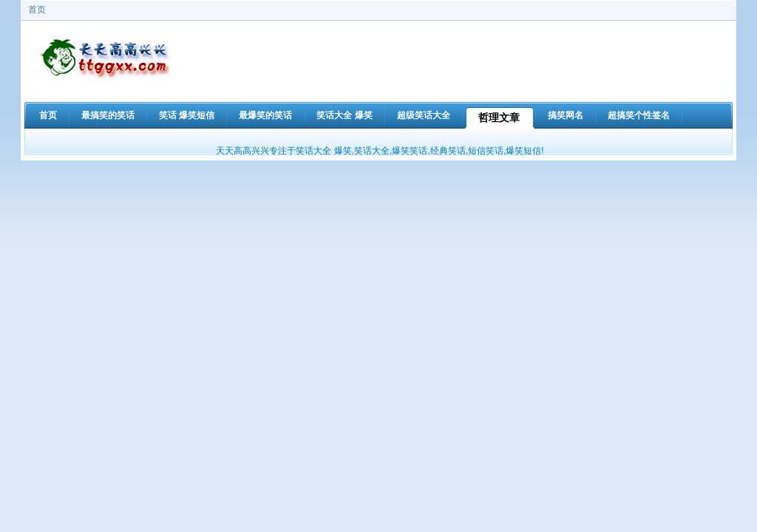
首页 (37, 10)
